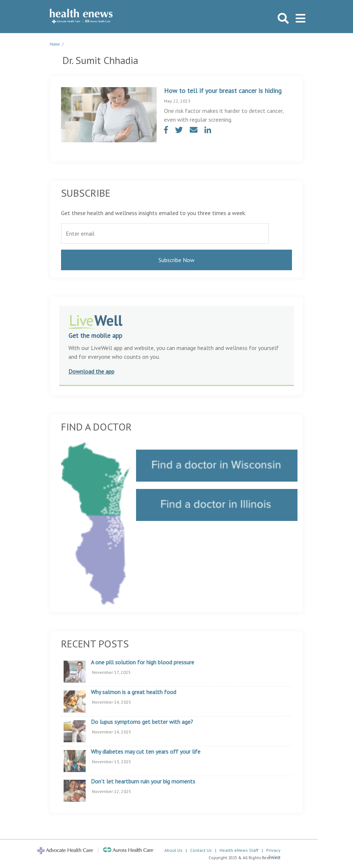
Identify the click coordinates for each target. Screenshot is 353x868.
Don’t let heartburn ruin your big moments (143, 782)
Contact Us (201, 850)
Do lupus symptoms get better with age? (142, 722)
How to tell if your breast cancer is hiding (223, 91)
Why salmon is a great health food (133, 692)
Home (55, 44)
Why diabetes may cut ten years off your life (146, 752)
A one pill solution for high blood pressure (142, 662)
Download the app (91, 371)
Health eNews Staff (239, 850)
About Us (173, 850)
